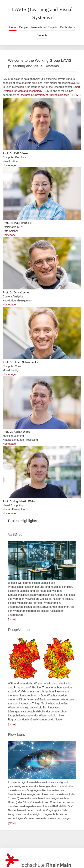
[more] (12, 619)
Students (42, 35)
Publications (67, 27)
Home (13, 27)
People (23, 27)
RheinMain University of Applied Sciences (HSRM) (50, 95)
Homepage (9, 165)
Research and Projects (44, 27)
